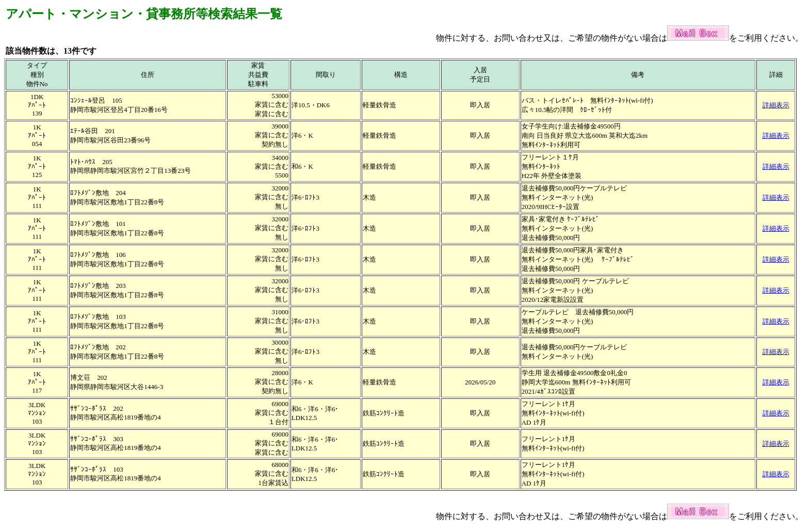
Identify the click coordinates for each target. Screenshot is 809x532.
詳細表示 (776, 105)
